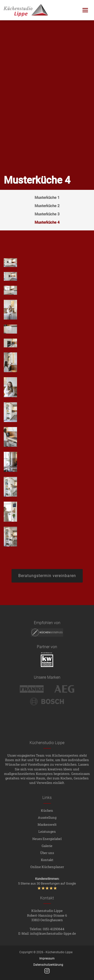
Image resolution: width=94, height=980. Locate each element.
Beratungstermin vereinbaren (47, 576)
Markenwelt (47, 824)
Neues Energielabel (47, 839)
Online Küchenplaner (47, 867)
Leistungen (47, 831)
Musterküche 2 (47, 206)
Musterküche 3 (47, 214)
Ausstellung (47, 817)
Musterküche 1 (47, 198)
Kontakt (47, 860)
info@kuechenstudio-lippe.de (53, 933)
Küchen (47, 810)
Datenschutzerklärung (48, 965)
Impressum (47, 958)
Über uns (47, 853)
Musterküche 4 (47, 222)
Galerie (47, 846)
